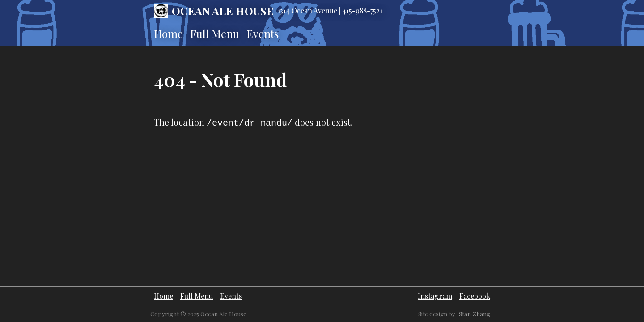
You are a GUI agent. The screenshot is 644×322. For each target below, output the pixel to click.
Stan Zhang (475, 314)
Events (263, 34)
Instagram (435, 296)
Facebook (475, 296)
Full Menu (215, 34)
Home (168, 34)
